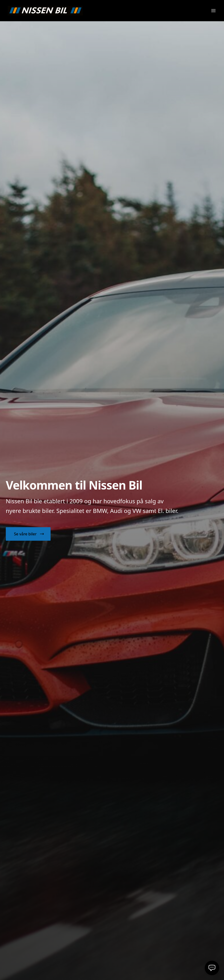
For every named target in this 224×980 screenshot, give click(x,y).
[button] (28, 534)
